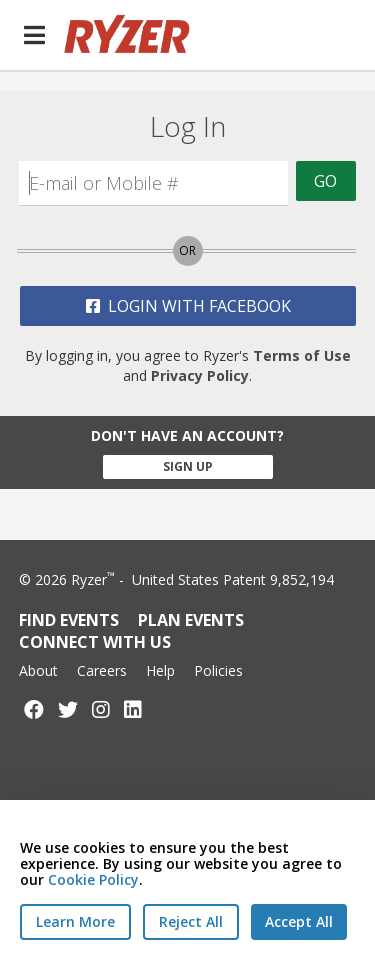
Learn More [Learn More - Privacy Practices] (75, 921)
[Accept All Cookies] (299, 922)
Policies (218, 670)
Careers (102, 670)
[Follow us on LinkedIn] (133, 709)
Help (160, 670)
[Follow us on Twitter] (68, 709)
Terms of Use (302, 355)
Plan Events (191, 620)
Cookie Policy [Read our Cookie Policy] (93, 879)
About (38, 670)
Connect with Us (95, 642)
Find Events (69, 620)
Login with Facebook (188, 306)
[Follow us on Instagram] (101, 709)
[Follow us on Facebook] (34, 709)
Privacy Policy (200, 375)
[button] (34, 35)
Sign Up (188, 466)
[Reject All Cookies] (191, 922)
